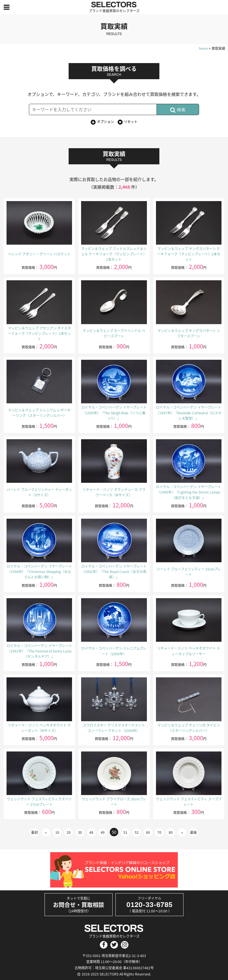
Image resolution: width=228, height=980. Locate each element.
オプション (105, 122)
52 (137, 832)
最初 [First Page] (35, 832)
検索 (178, 110)
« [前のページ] (46, 832)
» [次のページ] (182, 832)
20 (69, 832)
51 (125, 832)
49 (103, 832)
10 (57, 832)
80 (171, 832)
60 (148, 832)
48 (91, 832)
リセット (131, 122)
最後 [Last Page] (193, 832)
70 (159, 832)
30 (80, 832)
